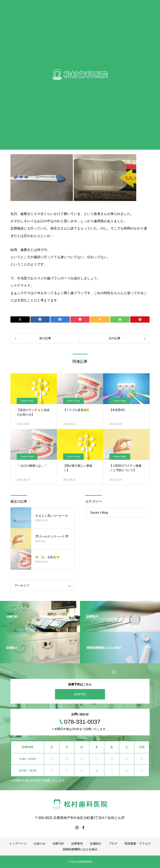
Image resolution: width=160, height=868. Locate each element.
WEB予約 (80, 694)
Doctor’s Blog (27, 401)
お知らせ (40, 843)
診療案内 (77, 843)
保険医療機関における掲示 (80, 849)
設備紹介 (96, 843)
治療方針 (58, 843)
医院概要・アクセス (138, 843)
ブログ (113, 843)
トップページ (18, 843)
